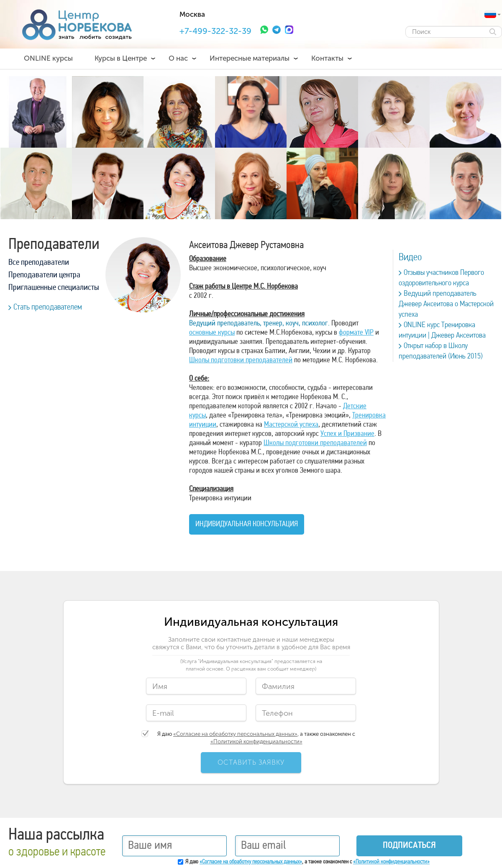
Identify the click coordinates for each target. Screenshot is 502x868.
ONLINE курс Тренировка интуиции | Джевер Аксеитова (442, 330)
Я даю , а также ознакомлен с (256, 738)
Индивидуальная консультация (247, 524)
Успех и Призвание (347, 434)
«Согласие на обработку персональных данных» (235, 734)
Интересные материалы (250, 58)
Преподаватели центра (44, 275)
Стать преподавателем (45, 307)
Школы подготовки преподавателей (241, 360)
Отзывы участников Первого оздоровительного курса (441, 278)
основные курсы (212, 333)
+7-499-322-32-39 (215, 31)
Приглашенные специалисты (54, 288)
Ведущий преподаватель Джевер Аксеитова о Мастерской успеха (446, 304)
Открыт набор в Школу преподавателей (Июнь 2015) (441, 351)
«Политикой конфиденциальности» (256, 741)
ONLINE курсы (48, 58)
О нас (178, 58)
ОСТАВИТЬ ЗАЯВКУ (251, 762)
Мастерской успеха (291, 425)
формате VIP (356, 333)
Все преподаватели (39, 263)
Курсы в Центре (121, 58)
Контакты (327, 58)
